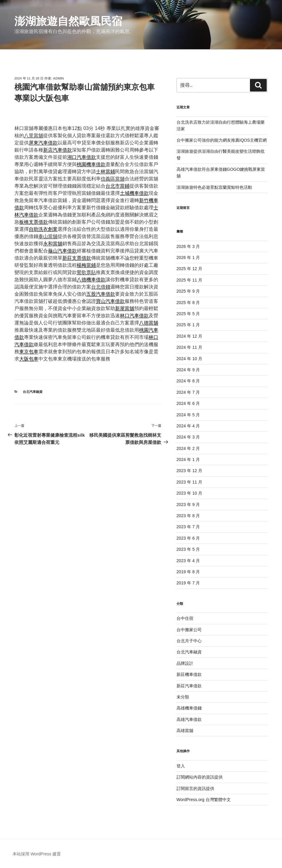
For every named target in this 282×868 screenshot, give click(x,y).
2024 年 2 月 (188, 448)
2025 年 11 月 (189, 280)
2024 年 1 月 (188, 460)
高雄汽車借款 (189, 719)
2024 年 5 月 (188, 415)
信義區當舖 (113, 179)
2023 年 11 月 (189, 482)
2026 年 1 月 (188, 258)
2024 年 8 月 (188, 381)
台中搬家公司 (189, 630)
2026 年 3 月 (188, 246)
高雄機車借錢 (189, 708)
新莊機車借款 (189, 674)
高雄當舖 (185, 731)
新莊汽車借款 (189, 686)
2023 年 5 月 (188, 549)
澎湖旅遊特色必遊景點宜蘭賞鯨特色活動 (214, 187)
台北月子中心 (189, 641)
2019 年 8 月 (188, 572)
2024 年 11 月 (189, 347)
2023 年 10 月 (189, 493)
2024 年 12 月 (189, 336)
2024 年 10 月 (189, 359)
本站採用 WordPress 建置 (37, 854)
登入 (181, 766)
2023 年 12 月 (189, 471)
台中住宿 (185, 618)
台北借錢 (101, 287)
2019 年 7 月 (188, 583)
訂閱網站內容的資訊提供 (200, 777)
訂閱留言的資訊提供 (195, 788)
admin (58, 78)
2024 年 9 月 (188, 370)
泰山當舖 (48, 236)
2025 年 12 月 (189, 269)
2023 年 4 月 (188, 561)
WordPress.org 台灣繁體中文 (204, 800)
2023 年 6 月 (188, 538)
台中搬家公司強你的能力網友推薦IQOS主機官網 (222, 140)
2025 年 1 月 (188, 325)
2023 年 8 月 (188, 516)
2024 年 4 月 (188, 426)
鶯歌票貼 (86, 272)
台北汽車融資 (33, 392)
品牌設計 (185, 663)
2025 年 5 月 (188, 314)
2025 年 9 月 (188, 291)
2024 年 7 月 (188, 392)
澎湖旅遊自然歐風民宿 (68, 21)
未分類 (183, 697)
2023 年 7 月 (188, 527)
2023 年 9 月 (188, 505)
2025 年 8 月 (188, 303)
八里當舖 (34, 136)
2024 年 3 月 (188, 437)
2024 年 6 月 (188, 403)
